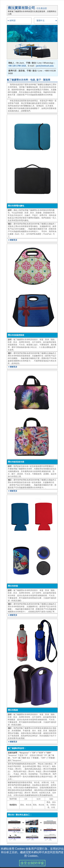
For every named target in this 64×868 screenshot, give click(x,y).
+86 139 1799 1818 (17, 66)
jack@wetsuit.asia (45, 66)
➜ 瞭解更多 (13, 240)
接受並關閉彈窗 (32, 863)
